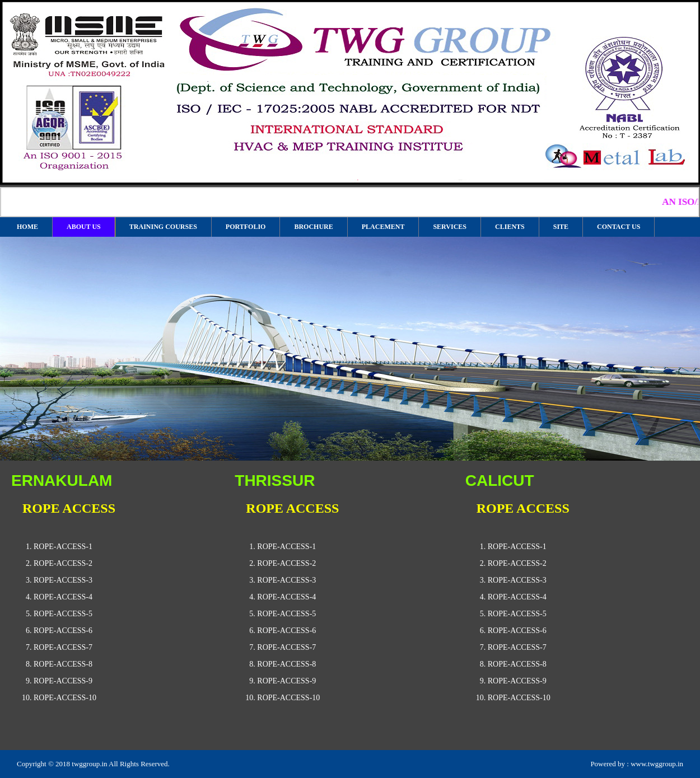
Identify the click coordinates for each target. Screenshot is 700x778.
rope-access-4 (63, 597)
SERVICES (450, 227)
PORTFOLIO (246, 227)
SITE (561, 227)
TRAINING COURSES (163, 227)
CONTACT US (619, 227)
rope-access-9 (63, 681)
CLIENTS (510, 227)
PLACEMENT (383, 227)
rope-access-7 (63, 647)
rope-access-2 (63, 563)
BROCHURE (313, 227)
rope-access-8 (63, 664)
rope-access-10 (65, 698)
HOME (27, 227)
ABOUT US (84, 227)
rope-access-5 (63, 614)
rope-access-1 (63, 547)
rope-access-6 (63, 631)
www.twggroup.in (657, 764)
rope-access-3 (63, 580)
